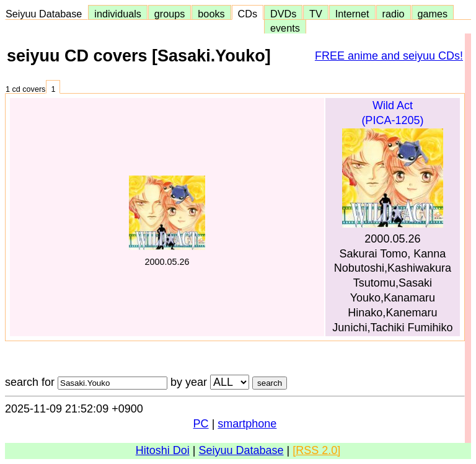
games (433, 14)
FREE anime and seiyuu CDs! (389, 56)
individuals (118, 14)
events (285, 28)
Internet (352, 14)
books (211, 14)
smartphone (247, 424)
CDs (248, 14)
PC (201, 424)
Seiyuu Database (46, 14)
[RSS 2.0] (316, 450)
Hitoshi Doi (163, 450)
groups (170, 14)
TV (315, 14)
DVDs (283, 14)
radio (394, 14)
